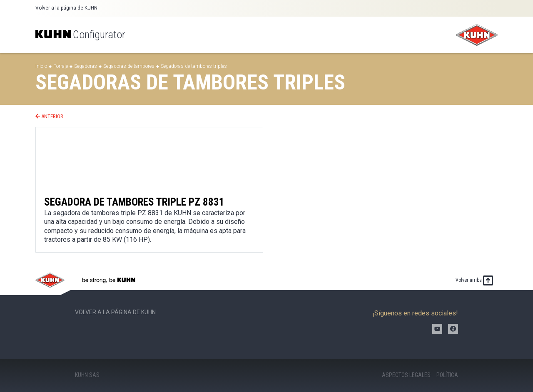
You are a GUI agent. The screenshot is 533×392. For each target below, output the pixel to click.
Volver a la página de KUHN (66, 8)
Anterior (49, 116)
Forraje (61, 66)
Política (447, 375)
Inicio (41, 66)
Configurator (80, 35)
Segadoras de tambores (129, 66)
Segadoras (86, 66)
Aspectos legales (406, 375)
